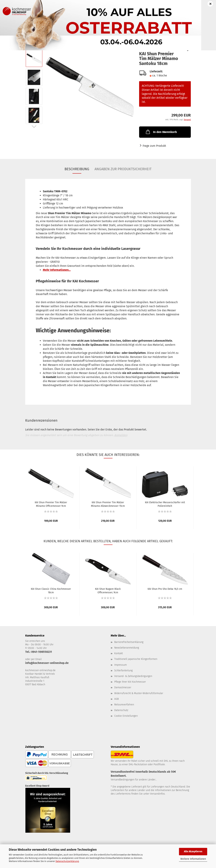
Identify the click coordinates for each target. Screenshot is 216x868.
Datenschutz (121, 710)
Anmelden (121, 435)
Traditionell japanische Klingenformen (136, 659)
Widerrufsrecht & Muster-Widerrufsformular (139, 693)
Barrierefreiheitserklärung (129, 642)
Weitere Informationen (193, 859)
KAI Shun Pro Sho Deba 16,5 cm (165, 589)
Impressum (121, 665)
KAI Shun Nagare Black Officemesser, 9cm (108, 590)
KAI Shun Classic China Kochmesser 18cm (51, 590)
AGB (116, 699)
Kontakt (119, 653)
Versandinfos (157, 794)
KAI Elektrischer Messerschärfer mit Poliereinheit (165, 504)
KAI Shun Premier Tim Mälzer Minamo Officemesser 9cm (51, 504)
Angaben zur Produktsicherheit (123, 169)
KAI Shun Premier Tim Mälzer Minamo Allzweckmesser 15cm (108, 504)
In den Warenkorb (161, 132)
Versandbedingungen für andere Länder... (134, 780)
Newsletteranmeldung (127, 648)
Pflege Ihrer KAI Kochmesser (130, 682)
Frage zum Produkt (154, 146)
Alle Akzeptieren (193, 851)
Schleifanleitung (123, 671)
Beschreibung (77, 169)
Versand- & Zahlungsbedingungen (133, 676)
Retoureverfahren (124, 705)
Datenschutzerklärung (67, 861)
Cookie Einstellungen (126, 716)
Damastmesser (123, 687)
